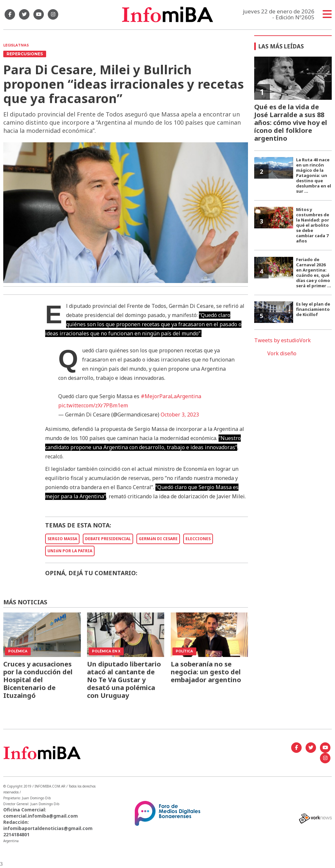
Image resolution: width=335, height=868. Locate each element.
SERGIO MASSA (62, 539)
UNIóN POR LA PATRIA (70, 551)
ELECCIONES (198, 539)
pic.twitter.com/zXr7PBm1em (93, 405)
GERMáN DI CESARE (158, 539)
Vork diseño (282, 353)
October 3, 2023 (180, 415)
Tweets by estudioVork (282, 340)
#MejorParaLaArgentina (171, 396)
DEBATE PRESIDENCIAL (108, 539)
